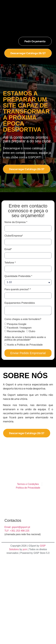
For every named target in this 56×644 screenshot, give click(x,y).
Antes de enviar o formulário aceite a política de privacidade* (25, 339)
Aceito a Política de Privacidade (25, 345)
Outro (32, 331)
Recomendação (16, 331)
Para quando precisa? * (18, 289)
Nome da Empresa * (16, 222)
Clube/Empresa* (14, 236)
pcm (25, 549)
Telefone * (10, 263)
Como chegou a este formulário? (23, 319)
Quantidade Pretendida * (18, 276)
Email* (8, 249)
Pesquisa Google (17, 324)
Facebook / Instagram (19, 328)
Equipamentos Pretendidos (20, 303)
